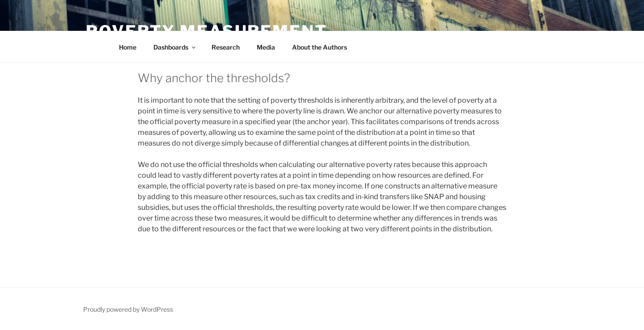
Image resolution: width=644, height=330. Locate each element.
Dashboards (175, 47)
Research (226, 47)
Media (266, 47)
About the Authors (320, 47)
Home (128, 47)
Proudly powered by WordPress (128, 309)
